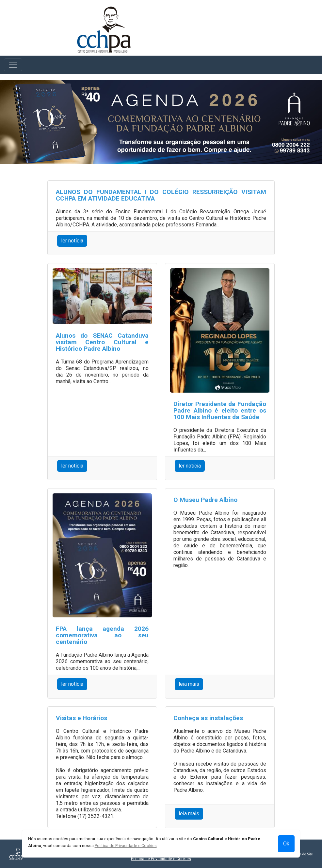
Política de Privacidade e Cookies (161, 859)
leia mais (189, 684)
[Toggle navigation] (13, 65)
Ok (286, 844)
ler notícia (72, 241)
